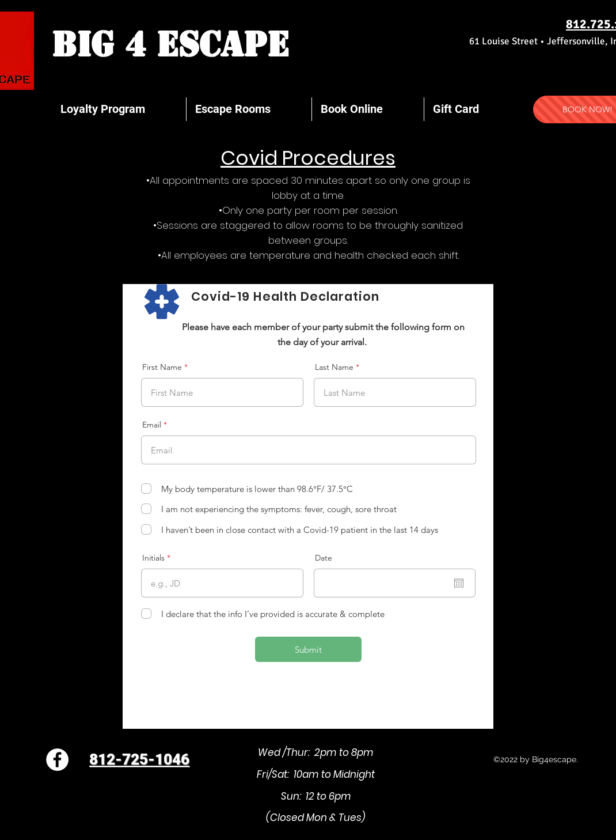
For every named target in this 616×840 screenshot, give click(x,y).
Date (324, 558)
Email (152, 425)
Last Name (334, 367)
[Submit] (308, 649)
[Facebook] (57, 760)
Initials (153, 558)
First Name (162, 367)
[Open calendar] (459, 583)
